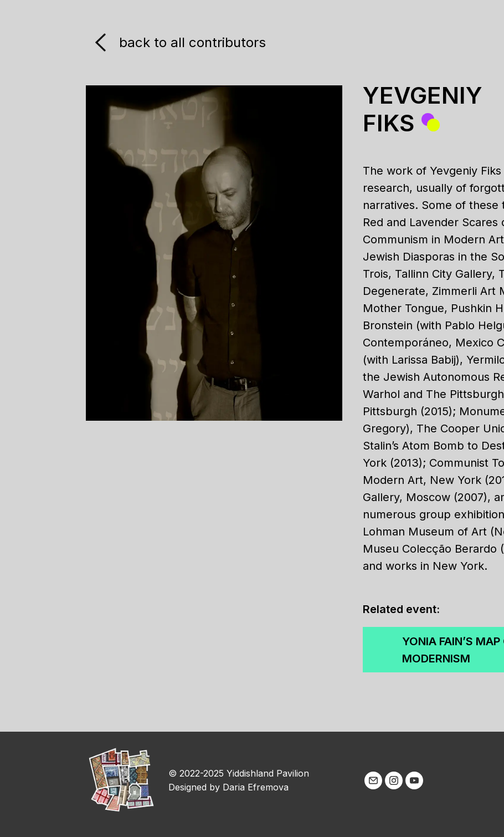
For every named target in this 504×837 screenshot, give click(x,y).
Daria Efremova (256, 787)
